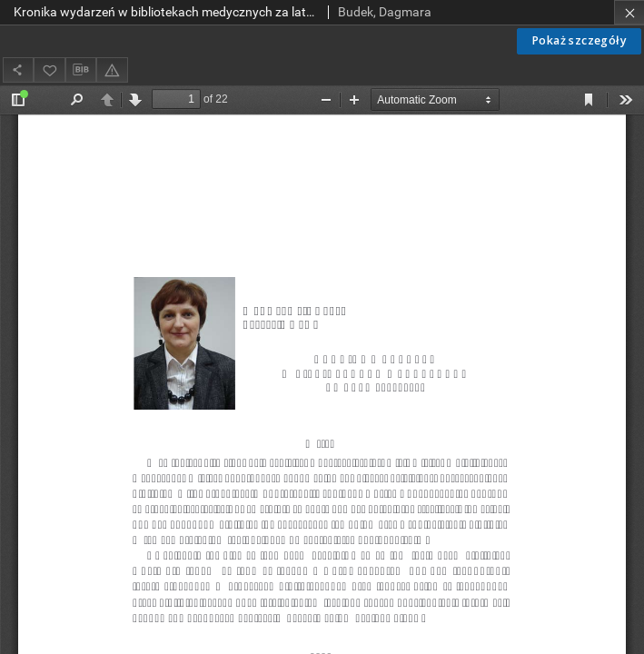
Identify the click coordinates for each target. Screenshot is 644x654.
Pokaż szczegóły (579, 40)
